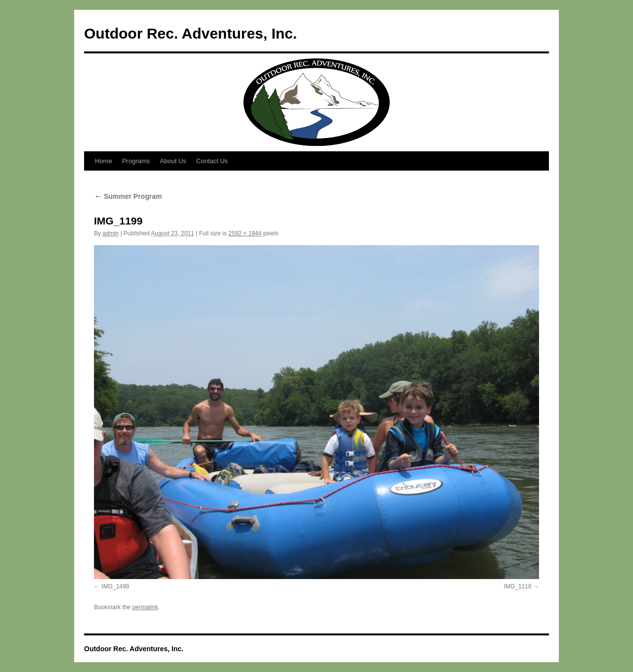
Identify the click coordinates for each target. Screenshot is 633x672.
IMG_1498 (115, 586)
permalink (145, 607)
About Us (173, 161)
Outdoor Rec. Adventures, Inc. (191, 33)
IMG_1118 (518, 586)
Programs (136, 161)
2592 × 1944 (245, 233)
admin (111, 233)
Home (104, 161)
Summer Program (128, 196)
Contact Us (212, 161)
